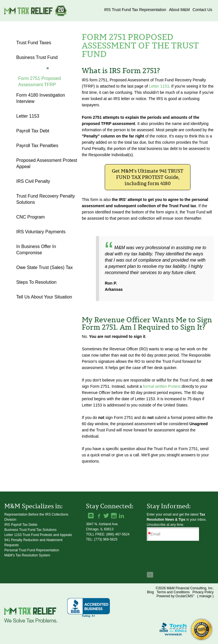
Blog (150, 592)
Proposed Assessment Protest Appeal (47, 163)
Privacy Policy (203, 592)
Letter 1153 (159, 86)
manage (205, 596)
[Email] (175, 534)
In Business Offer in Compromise (36, 250)
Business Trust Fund (37, 57)
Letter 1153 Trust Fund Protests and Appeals (38, 535)
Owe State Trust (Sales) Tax (44, 267)
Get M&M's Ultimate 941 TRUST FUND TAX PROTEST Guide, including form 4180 (148, 177)
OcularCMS (185, 596)
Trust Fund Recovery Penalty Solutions (46, 199)
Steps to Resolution (36, 282)
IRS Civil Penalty (33, 181)
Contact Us (202, 10)
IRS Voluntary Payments (41, 232)
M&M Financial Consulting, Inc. (36, 11)
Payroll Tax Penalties (37, 146)
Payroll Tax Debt (33, 131)
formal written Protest (162, 386)
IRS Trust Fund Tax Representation (135, 10)
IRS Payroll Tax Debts (21, 525)
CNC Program (30, 217)
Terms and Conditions (173, 592)
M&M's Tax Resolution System (27, 555)
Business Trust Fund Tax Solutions (30, 530)
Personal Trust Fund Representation (32, 550)
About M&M (179, 10)
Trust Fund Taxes (34, 43)
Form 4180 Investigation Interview (41, 98)
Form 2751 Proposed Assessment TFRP (39, 81)
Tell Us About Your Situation (44, 297)
